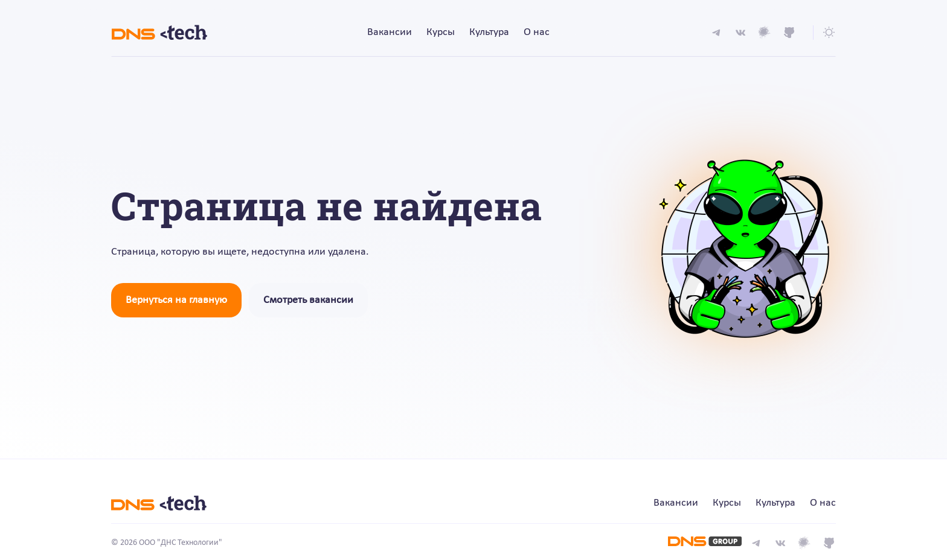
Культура (489, 32)
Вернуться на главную (176, 300)
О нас (537, 32)
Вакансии (390, 32)
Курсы (441, 32)
